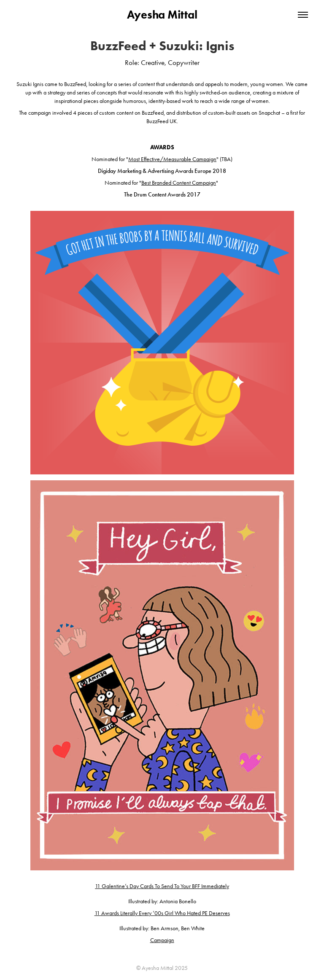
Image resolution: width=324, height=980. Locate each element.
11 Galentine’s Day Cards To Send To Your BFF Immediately (162, 886)
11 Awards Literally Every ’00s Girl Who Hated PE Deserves (162, 913)
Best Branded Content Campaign (179, 183)
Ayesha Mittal (162, 15)
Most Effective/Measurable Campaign (172, 159)
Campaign (162, 940)
